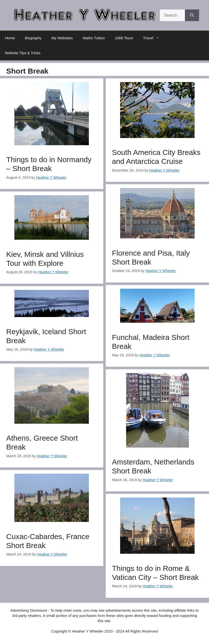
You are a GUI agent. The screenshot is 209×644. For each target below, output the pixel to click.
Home (10, 38)
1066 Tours (124, 38)
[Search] (192, 15)
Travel (154, 38)
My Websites (62, 38)
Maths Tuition (94, 38)
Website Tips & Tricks (23, 53)
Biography (33, 38)
